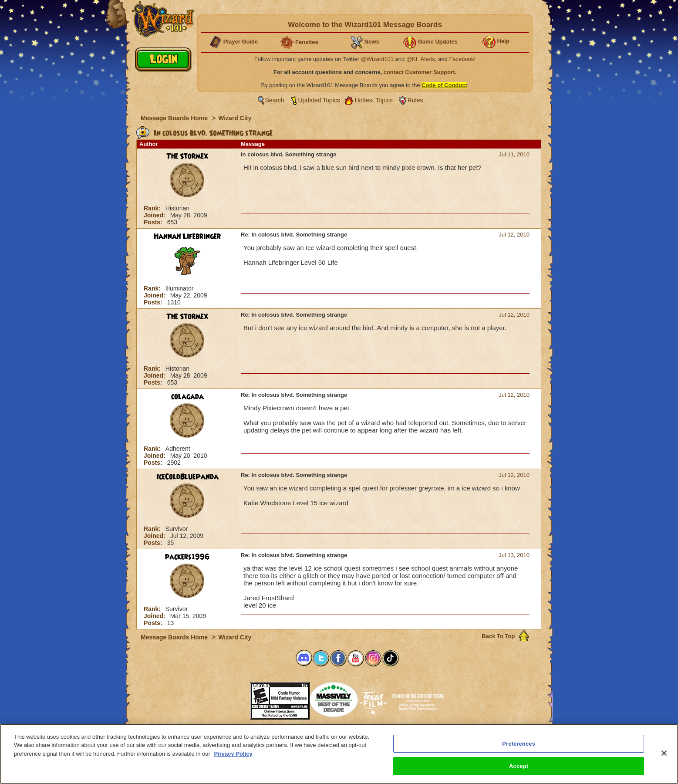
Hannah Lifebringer (187, 237)
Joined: (155, 215)
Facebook (461, 59)
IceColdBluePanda (187, 477)
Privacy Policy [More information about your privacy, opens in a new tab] (233, 754)
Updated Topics (319, 100)
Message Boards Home (175, 118)
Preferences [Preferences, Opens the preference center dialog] (519, 744)
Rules (415, 100)
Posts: (154, 222)
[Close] (664, 753)
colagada (187, 397)
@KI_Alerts (421, 59)
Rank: (153, 208)
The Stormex (187, 156)
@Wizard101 (377, 59)
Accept (519, 766)
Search (275, 100)
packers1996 (187, 557)
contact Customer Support (419, 72)
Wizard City (235, 118)
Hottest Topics (374, 100)
